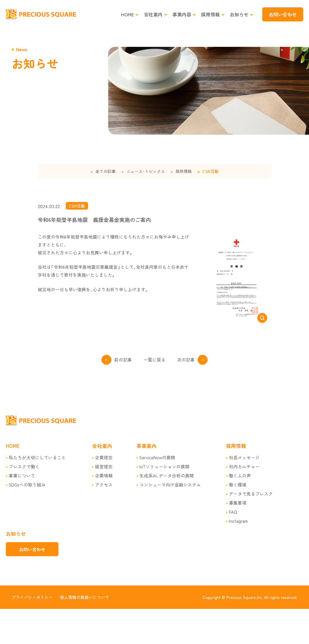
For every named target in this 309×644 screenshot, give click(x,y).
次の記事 (186, 360)
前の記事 (123, 360)
